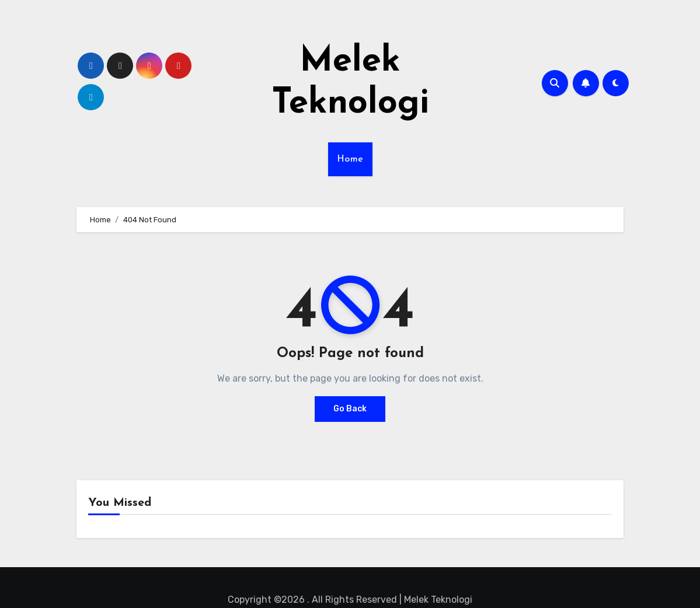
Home (350, 159)
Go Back (350, 409)
